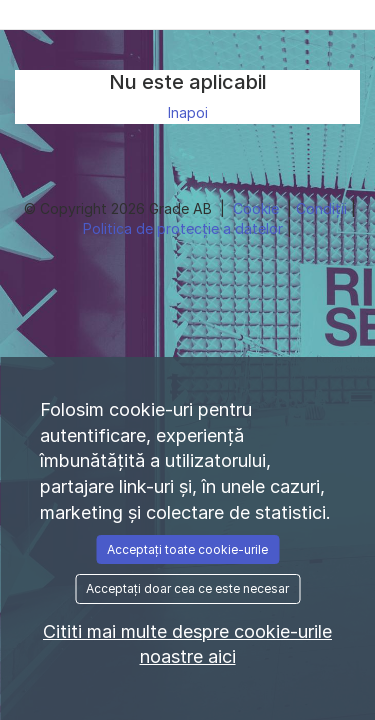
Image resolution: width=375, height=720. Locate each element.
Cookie (258, 208)
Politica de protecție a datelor (185, 228)
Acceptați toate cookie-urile (187, 549)
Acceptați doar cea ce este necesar (187, 588)
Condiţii (323, 208)
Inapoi (188, 112)
